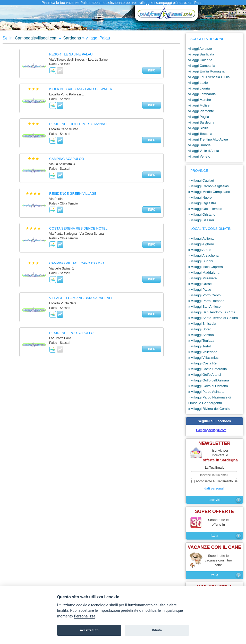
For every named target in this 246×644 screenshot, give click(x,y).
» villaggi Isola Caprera (206, 267)
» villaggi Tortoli (200, 346)
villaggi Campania (202, 66)
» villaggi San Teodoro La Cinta (212, 312)
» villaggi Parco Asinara (206, 392)
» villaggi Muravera (203, 278)
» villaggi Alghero (201, 244)
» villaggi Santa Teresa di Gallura (213, 318)
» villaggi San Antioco (204, 307)
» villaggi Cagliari (201, 180)
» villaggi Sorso (200, 329)
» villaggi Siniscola (202, 324)
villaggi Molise (199, 105)
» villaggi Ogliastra (202, 203)
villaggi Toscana (200, 134)
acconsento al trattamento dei (214, 485)
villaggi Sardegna (201, 122)
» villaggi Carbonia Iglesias (209, 186)
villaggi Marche (200, 100)
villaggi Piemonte (201, 111)
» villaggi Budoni (201, 261)
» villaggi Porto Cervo (204, 295)
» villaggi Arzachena (203, 255)
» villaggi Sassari (201, 220)
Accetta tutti (89, 630)
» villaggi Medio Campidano (209, 192)
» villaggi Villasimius (203, 358)
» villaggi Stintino (201, 335)
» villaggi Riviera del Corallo (209, 409)
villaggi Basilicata (201, 54)
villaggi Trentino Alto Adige (208, 139)
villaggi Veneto (199, 156)
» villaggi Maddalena (204, 272)
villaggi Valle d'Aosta (204, 151)
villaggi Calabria (200, 60)
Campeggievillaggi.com (36, 38)
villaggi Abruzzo (200, 49)
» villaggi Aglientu (201, 238)
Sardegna (72, 38)
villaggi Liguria (199, 88)
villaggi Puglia (199, 117)
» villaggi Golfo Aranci (205, 375)
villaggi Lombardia (202, 94)
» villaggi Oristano (202, 214)
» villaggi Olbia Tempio (205, 209)
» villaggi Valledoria (203, 352)
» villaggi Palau (200, 290)
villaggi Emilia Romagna (206, 71)
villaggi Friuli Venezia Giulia (209, 77)
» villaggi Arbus (200, 250)
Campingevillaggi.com (211, 430)
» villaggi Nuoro (200, 197)
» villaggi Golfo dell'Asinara (209, 380)
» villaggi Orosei (200, 284)
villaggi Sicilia (198, 128)
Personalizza (85, 616)
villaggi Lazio (198, 83)
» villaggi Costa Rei (203, 363)
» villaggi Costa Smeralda (208, 369)
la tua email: (214, 468)
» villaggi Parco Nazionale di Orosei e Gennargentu (210, 400)
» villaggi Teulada (201, 341)
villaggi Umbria (199, 145)
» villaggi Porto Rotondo (206, 301)
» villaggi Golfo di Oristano (208, 386)
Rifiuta (157, 630)
